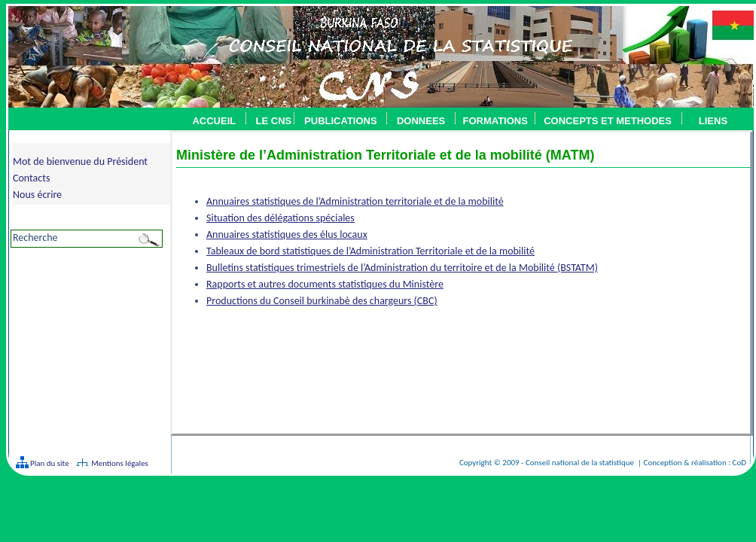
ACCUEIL (214, 121)
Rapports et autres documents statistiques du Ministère (325, 284)
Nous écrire (37, 195)
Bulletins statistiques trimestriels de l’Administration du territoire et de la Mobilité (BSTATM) (402, 268)
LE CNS (274, 121)
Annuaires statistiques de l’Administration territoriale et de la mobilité (355, 201)
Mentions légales (120, 463)
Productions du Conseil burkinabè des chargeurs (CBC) (322, 301)
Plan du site (49, 463)
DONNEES (421, 121)
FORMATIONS (495, 121)
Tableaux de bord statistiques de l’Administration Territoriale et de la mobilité (370, 251)
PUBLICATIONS (341, 121)
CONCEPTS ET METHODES (604, 121)
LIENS (713, 121)
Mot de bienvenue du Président (80, 161)
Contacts (31, 178)
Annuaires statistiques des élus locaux (287, 234)
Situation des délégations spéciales (280, 218)
